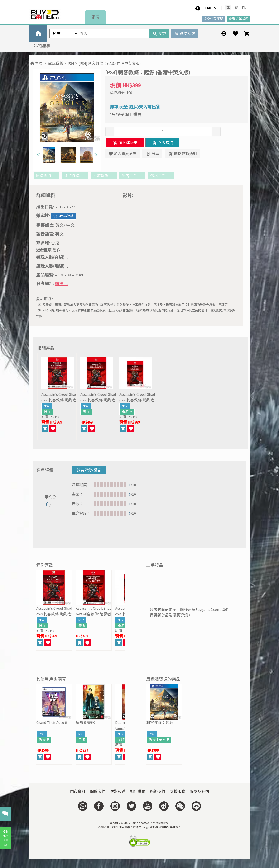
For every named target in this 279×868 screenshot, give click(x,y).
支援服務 (178, 791)
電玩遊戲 (56, 63)
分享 (152, 154)
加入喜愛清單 (122, 154)
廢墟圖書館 (85, 722)
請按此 (61, 284)
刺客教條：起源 (160, 722)
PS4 (71, 63)
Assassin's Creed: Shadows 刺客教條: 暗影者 (59, 397)
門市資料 (78, 791)
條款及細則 (199, 791)
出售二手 (132, 176)
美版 (86, 412)
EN (244, 8)
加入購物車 (125, 143)
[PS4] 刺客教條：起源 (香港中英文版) (110, 63)
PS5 (42, 734)
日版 (47, 412)
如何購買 (138, 791)
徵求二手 (161, 176)
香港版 (127, 412)
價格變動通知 (182, 154)
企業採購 (75, 176)
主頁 (36, 63)
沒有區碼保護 (63, 216)
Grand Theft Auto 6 (52, 722)
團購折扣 (46, 176)
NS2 (47, 406)
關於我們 (98, 791)
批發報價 (104, 176)
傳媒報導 (118, 791)
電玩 (96, 17)
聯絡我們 (158, 791)
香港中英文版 (159, 740)
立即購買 (162, 143)
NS (80, 734)
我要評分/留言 (89, 470)
